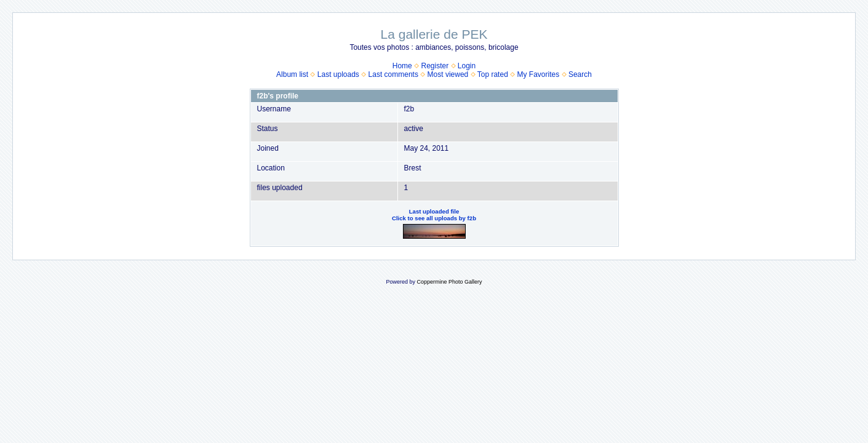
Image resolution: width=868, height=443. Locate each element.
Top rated (493, 74)
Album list (292, 74)
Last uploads (338, 74)
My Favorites (539, 74)
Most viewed (448, 74)
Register (435, 66)
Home (402, 66)
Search (580, 74)
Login (467, 66)
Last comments (393, 74)
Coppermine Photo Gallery (449, 282)
